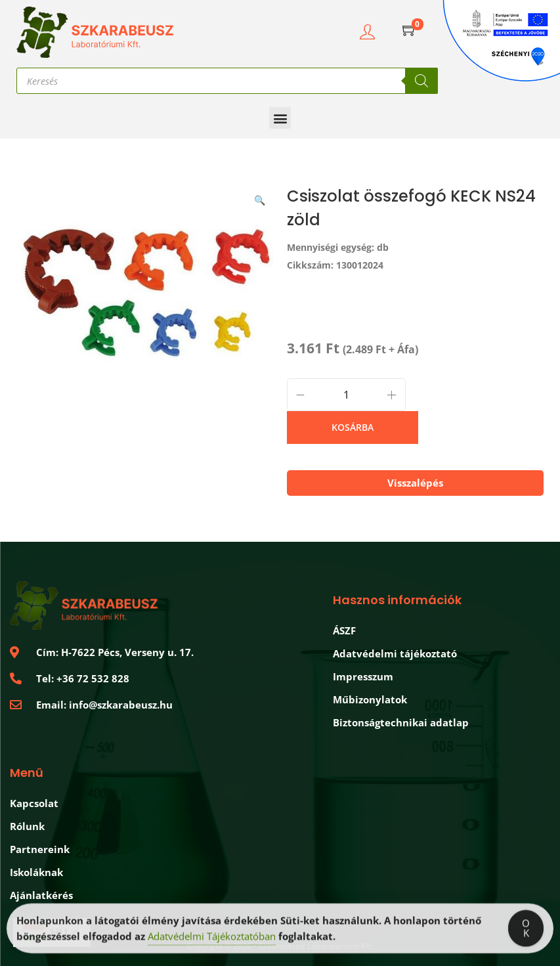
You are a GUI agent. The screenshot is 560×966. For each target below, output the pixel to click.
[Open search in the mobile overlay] (227, 81)
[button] (280, 118)
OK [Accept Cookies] (526, 931)
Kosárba (353, 427)
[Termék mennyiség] (346, 395)
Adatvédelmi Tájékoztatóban (212, 939)
